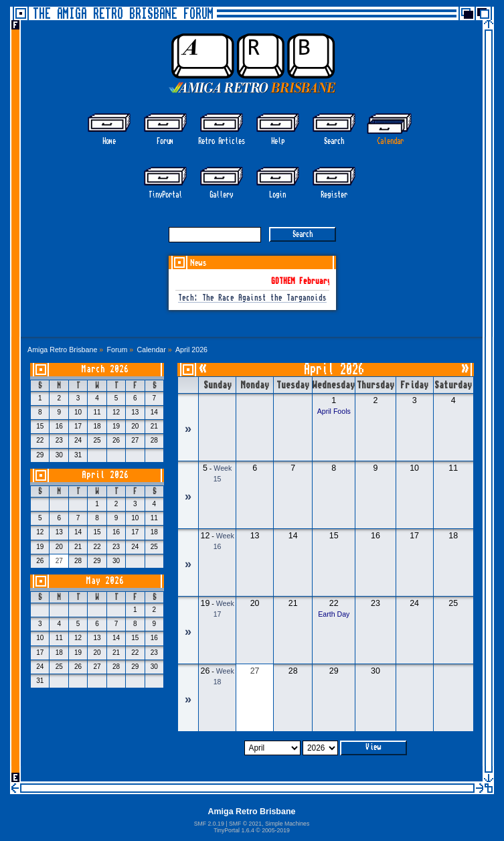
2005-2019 (276, 830)
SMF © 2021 (245, 824)
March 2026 (105, 369)
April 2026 (105, 475)
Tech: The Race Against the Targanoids (252, 298)
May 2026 (105, 581)
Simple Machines (287, 824)
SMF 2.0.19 (209, 824)
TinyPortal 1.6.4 (234, 830)
